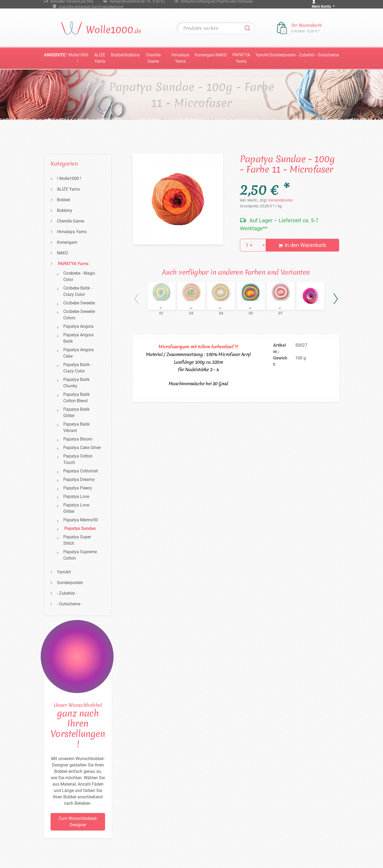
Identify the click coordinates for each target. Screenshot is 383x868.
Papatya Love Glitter (76, 508)
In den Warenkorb (302, 245)
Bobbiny (132, 55)
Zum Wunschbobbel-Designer (78, 822)
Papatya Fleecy (78, 488)
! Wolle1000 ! (77, 58)
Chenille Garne (153, 58)
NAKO (221, 55)
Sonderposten (283, 55)
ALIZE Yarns (100, 58)
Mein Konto (322, 6)
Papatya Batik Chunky (76, 383)
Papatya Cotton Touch (78, 459)
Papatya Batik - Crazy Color (78, 368)
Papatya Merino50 (81, 520)
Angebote (55, 55)
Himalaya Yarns (180, 58)
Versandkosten (281, 200)
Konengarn (205, 55)
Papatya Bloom (78, 439)
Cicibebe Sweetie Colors (79, 315)
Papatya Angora (78, 326)
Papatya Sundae (80, 528)
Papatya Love (76, 496)
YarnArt (262, 55)
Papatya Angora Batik (78, 338)
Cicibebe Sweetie (79, 303)
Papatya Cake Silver (82, 448)
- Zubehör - (306, 58)
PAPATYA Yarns (241, 58)
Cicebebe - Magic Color (79, 276)
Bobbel (117, 55)
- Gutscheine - (327, 58)
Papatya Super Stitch (77, 540)
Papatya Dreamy (79, 479)
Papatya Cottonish (81, 471)
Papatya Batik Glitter (76, 412)
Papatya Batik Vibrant (76, 427)
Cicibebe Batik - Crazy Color (78, 291)
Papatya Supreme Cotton (80, 555)
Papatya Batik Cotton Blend (76, 398)
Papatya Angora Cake (78, 353)
